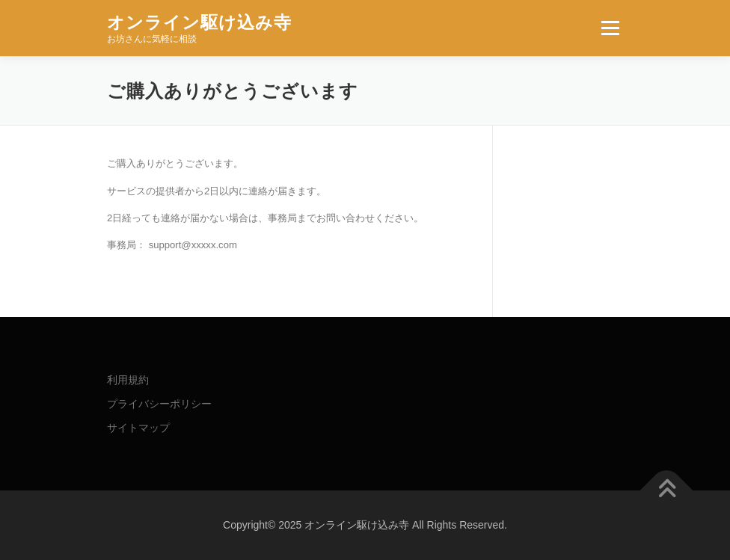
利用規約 (128, 380)
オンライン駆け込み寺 (199, 22)
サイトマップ (138, 428)
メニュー (610, 28)
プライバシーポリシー (159, 404)
